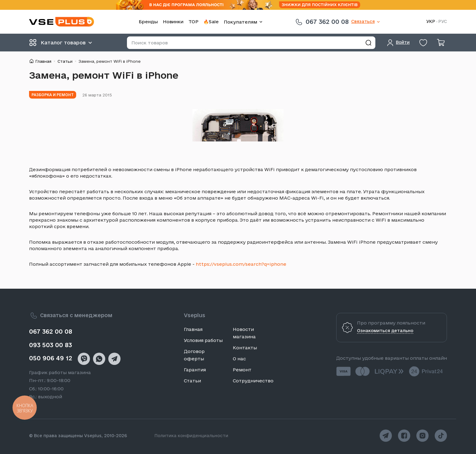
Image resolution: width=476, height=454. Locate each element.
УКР (431, 22)
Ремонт (242, 370)
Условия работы (203, 340)
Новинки (173, 22)
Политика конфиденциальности (191, 436)
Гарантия (195, 370)
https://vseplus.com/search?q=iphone (241, 264)
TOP (193, 22)
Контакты (245, 348)
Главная (43, 61)
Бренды (148, 22)
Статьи (65, 61)
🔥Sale (211, 22)
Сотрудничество (253, 381)
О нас (239, 359)
